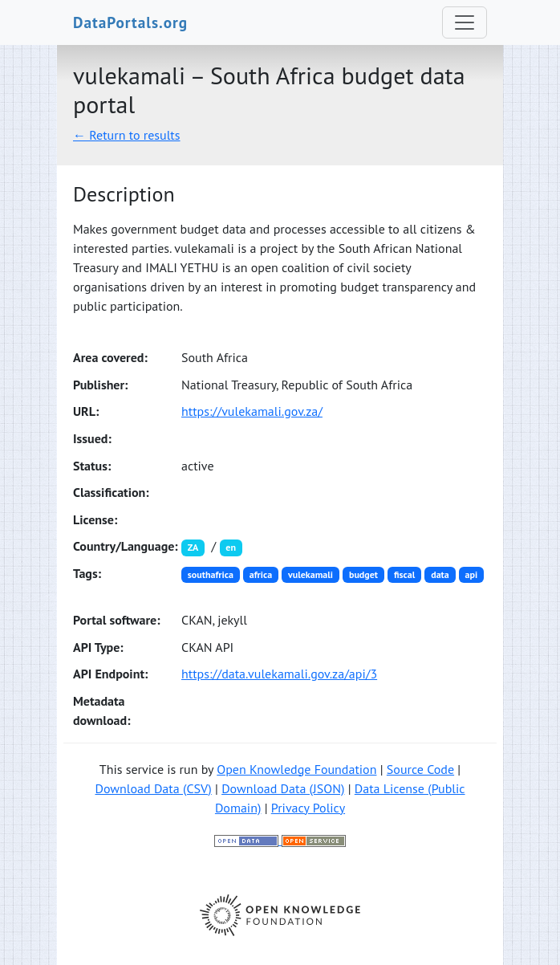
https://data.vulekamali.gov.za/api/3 (279, 674)
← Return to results (127, 135)
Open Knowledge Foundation (296, 769)
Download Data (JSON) (283, 788)
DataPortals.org (130, 22)
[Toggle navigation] (465, 22)
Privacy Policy (308, 808)
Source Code (420, 769)
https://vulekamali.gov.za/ (252, 411)
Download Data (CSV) (153, 788)
